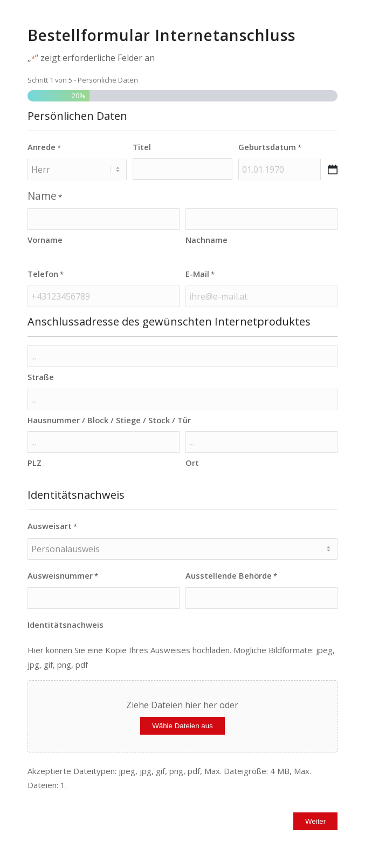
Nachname (206, 240)
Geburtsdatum (270, 147)
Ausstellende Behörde (231, 576)
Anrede (44, 147)
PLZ (35, 463)
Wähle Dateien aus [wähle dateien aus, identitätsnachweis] (182, 726)
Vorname (45, 240)
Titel (142, 147)
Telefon (46, 274)
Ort (192, 463)
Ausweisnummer (63, 576)
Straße (41, 377)
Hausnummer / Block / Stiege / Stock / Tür (109, 420)
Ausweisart (52, 526)
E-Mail (200, 274)
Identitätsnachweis (66, 625)
